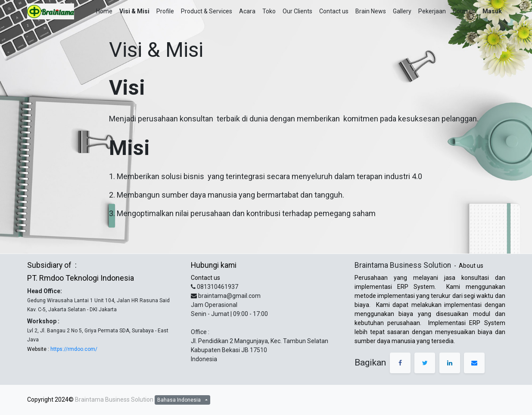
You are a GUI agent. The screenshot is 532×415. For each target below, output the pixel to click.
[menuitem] (104, 11)
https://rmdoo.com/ (73, 349)
